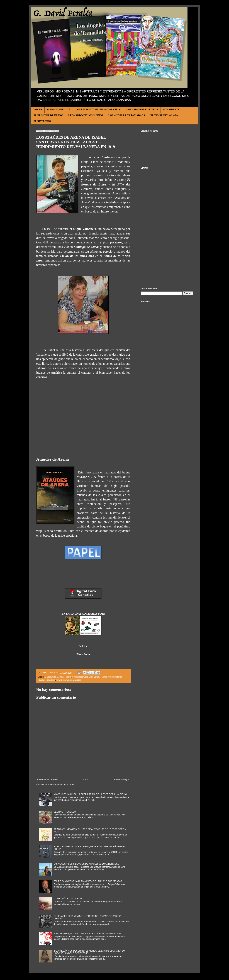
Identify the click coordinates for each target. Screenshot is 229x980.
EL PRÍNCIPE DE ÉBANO (48, 115)
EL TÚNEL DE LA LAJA (164, 115)
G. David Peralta (64, 677)
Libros (104, 677)
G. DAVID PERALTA (59, 110)
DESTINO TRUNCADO (65, 812)
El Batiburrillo (50, 677)
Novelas (41, 680)
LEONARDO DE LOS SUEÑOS (86, 115)
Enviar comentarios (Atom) (63, 785)
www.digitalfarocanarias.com (69, 680)
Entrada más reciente (47, 779)
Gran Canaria (95, 677)
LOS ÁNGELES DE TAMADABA (127, 115)
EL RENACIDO (42, 121)
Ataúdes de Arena (53, 459)
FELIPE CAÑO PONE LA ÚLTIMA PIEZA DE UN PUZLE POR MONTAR (88, 881)
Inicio (86, 779)
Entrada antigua (122, 779)
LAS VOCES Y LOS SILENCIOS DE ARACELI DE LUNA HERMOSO (86, 864)
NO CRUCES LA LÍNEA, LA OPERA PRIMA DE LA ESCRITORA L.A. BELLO (90, 794)
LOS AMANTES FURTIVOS (142, 110)
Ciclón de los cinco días (77, 256)
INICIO (38, 110)
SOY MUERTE (171, 110)
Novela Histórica (115, 677)
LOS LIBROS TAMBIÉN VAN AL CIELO (98, 110)
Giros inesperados (80, 677)
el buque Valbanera (83, 229)
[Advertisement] (167, 228)
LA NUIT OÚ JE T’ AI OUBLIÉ (68, 899)
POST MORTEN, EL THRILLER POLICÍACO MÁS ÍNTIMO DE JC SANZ (88, 933)
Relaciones (51, 680)
